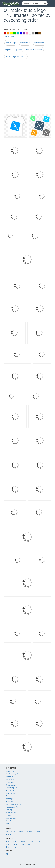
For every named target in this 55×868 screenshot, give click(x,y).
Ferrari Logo (10, 771)
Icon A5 (9, 824)
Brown (16, 847)
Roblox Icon (25, 43)
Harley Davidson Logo (13, 804)
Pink (22, 844)
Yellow (23, 842)
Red (8, 842)
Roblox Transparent (34, 50)
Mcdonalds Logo (12, 785)
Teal (38, 842)
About (21, 832)
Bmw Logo (10, 802)
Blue (8, 844)
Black (8, 847)
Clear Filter (10, 36)
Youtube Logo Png (12, 807)
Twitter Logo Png (12, 788)
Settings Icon (11, 782)
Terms (38, 832)
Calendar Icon (11, 793)
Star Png (9, 815)
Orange (15, 842)
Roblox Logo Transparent (16, 56)
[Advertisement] (26, 87)
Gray (37, 844)
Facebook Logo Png (13, 774)
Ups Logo (9, 810)
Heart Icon (10, 777)
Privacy (9, 835)
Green (31, 842)
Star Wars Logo (11, 813)
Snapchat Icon (11, 821)
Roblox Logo (11, 43)
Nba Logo (9, 799)
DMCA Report (11, 832)
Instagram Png (11, 818)
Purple (15, 844)
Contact (29, 832)
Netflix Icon (10, 780)
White (29, 844)
